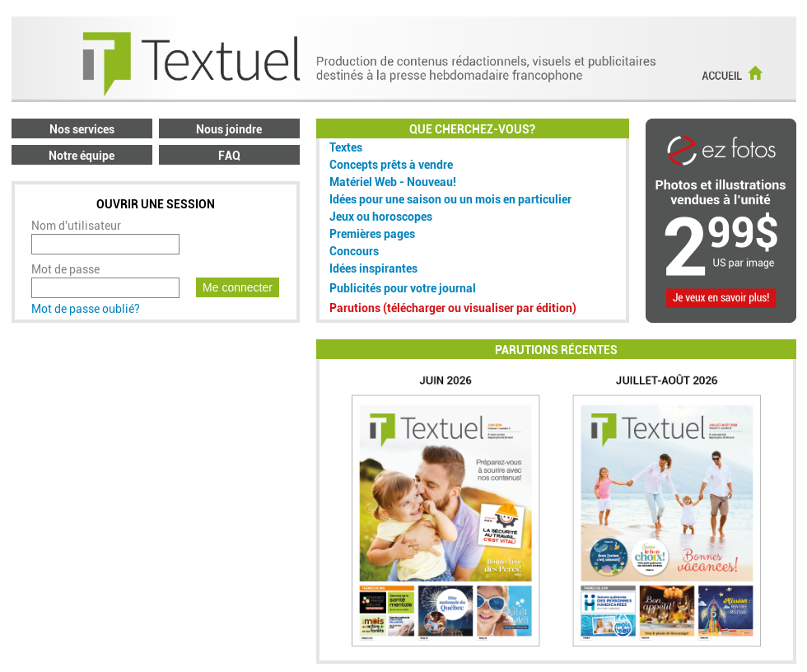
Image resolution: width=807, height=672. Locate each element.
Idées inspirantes (373, 268)
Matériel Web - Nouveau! (393, 182)
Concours (354, 251)
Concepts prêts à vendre (391, 165)
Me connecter (238, 287)
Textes (346, 147)
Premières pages (372, 234)
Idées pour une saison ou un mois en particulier (450, 199)
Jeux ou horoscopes (381, 217)
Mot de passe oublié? (86, 309)
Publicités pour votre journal (403, 288)
